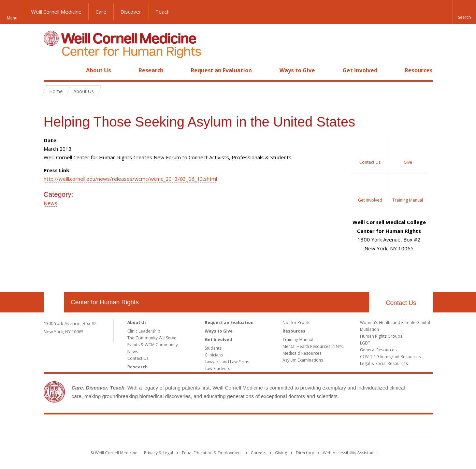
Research (151, 70)
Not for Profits (296, 323)
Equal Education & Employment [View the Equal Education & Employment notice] (212, 453)
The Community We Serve (152, 338)
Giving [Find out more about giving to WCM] (281, 453)
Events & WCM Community (153, 345)
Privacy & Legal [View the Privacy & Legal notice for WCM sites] (158, 453)
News (51, 203)
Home (51, 70)
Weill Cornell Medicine (56, 12)
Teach (162, 12)
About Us (98, 70)
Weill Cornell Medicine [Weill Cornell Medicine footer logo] (238, 428)
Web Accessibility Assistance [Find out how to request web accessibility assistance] (350, 453)
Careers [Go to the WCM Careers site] (258, 453)
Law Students (217, 369)
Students (213, 348)
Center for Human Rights (105, 302)
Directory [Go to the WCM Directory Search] (305, 453)
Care (101, 12)
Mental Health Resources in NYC (313, 346)
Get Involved (360, 70)
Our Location (54, 302)
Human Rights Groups (381, 336)
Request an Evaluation (221, 70)
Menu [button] (12, 18)
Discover (131, 12)
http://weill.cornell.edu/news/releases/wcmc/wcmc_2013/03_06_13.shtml (130, 179)
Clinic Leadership (144, 331)
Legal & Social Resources (384, 363)
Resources (419, 70)
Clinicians (214, 355)
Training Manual (298, 340)
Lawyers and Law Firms (227, 362)
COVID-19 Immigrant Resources (390, 357)
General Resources (378, 350)
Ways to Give (297, 70)
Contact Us (401, 303)
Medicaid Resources (302, 353)
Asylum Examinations (303, 360)
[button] (464, 12)
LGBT (365, 343)
